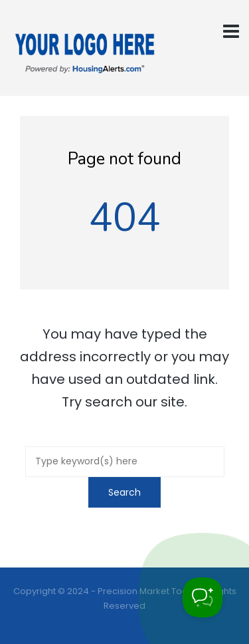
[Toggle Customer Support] (203, 597)
